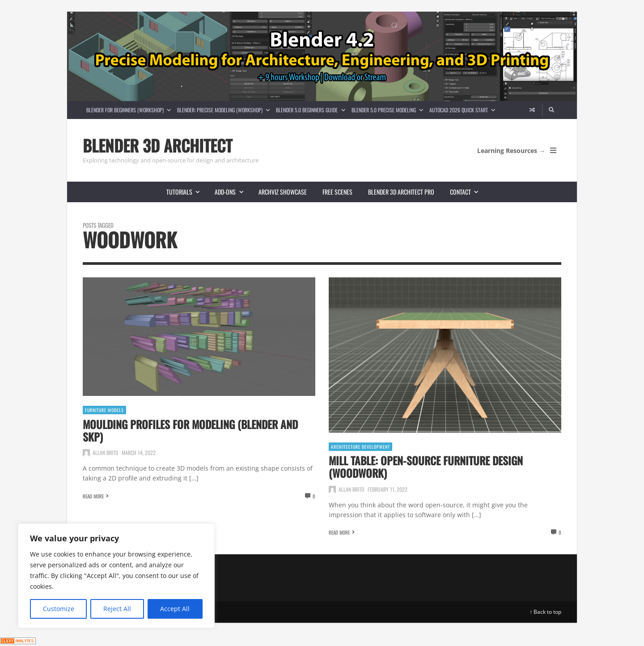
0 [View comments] (314, 496)
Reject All (117, 609)
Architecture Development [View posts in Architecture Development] (360, 447)
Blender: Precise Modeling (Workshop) (225, 110)
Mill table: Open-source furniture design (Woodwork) (426, 467)
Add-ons (233, 192)
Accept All (175, 609)
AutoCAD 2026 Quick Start (464, 110)
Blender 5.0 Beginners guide (312, 110)
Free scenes (337, 192)
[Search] (552, 110)
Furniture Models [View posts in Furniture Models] (104, 410)
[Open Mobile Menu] (553, 150)
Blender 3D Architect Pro (401, 192)
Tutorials (187, 192)
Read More (93, 496)
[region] (116, 576)
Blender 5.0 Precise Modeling (389, 110)
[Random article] (532, 110)
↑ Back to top (545, 612)
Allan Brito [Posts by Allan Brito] (105, 453)
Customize (59, 609)
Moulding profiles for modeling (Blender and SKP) (190, 430)
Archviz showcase (283, 192)
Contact (468, 192)
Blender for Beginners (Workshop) (130, 110)
